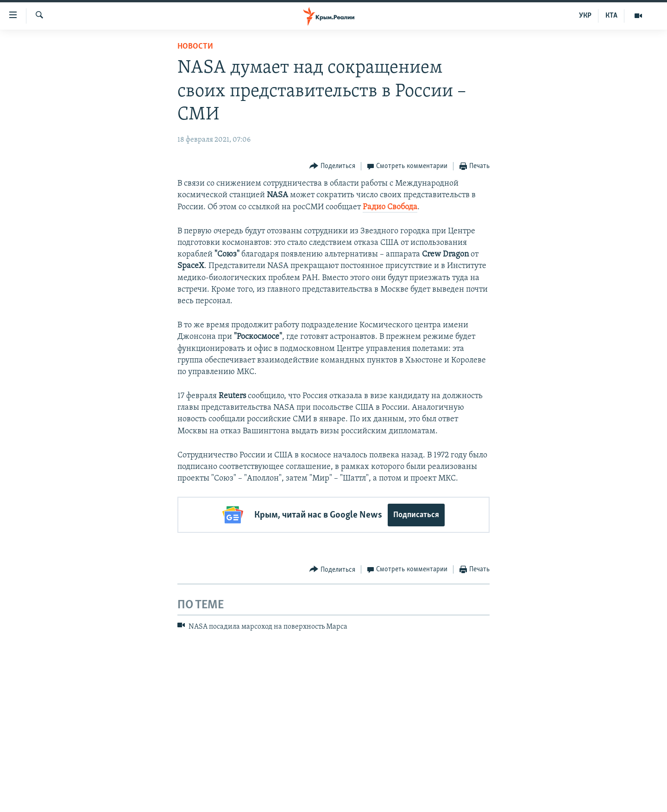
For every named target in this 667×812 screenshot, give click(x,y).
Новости (195, 47)
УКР (585, 16)
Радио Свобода (390, 207)
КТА (611, 16)
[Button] (332, 166)
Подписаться (416, 515)
